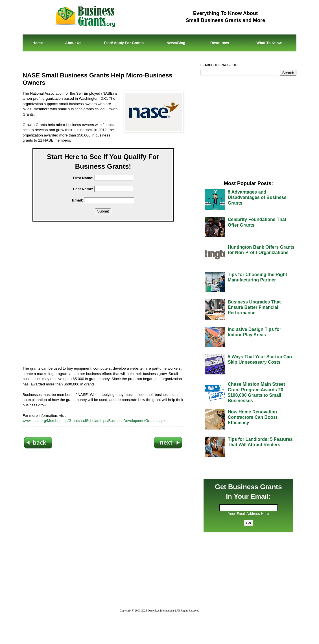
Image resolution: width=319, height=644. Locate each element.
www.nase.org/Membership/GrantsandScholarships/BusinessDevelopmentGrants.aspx (94, 421)
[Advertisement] (107, 295)
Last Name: (83, 189)
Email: (78, 200)
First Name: (83, 178)
